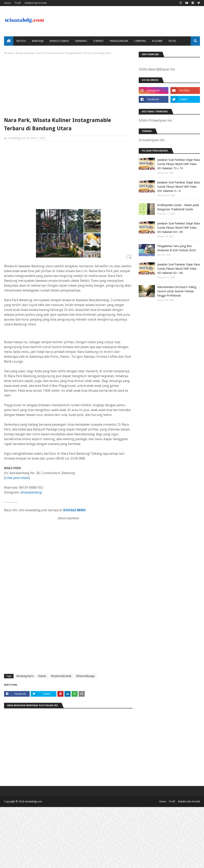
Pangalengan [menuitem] (119, 41)
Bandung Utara (25, 676)
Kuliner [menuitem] (157, 41)
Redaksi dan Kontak (36, 3)
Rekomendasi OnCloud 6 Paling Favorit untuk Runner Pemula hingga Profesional (177, 291)
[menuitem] (9, 41)
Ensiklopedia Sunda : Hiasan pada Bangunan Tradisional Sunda (178, 207)
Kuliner (42, 676)
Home (7, 3)
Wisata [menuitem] (21, 41)
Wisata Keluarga (25, 53)
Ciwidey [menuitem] (98, 41)
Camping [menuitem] (140, 41)
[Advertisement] (68, 85)
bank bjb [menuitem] (38, 41)
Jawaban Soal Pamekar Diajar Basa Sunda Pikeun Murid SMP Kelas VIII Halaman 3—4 (179, 187)
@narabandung (31, 492)
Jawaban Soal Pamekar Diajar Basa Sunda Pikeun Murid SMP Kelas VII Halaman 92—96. (179, 269)
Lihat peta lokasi (17, 478)
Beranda (9, 53)
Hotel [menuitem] (173, 41)
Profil (18, 3)
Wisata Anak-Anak (61, 676)
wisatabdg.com (17, 138)
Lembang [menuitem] (81, 41)
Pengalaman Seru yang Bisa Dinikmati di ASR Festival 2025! (177, 248)
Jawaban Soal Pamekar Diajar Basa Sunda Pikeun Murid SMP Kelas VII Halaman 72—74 (179, 164)
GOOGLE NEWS (74, 510)
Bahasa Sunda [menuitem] (59, 41)
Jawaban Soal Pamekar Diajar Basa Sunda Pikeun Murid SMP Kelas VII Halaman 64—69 (179, 228)
